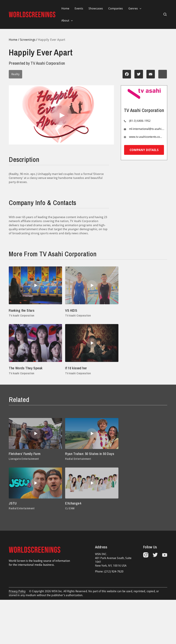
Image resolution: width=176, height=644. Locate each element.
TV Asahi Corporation (22, 316)
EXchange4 (17, 509)
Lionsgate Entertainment (24, 459)
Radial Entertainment (76, 464)
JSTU (121, 454)
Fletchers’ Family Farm (25, 454)
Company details (144, 150)
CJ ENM (13, 514)
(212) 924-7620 (114, 577)
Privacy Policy (17, 597)
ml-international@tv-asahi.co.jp (147, 129)
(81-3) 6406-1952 (140, 121)
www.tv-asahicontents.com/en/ (147, 137)
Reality (15, 74)
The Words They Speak (134, 310)
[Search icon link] (165, 14)
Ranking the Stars (23, 310)
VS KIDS (69, 310)
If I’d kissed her (20, 368)
